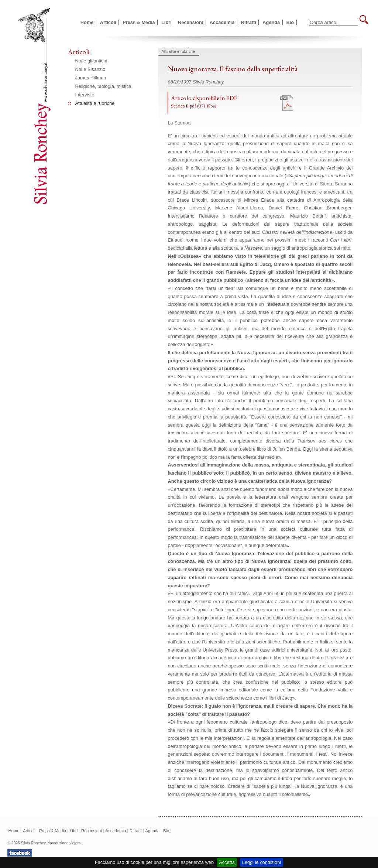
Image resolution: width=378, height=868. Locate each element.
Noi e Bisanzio (90, 69)
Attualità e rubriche (95, 103)
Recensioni (190, 22)
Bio (290, 22)
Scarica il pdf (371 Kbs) (194, 106)
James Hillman (91, 78)
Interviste (85, 95)
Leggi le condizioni (262, 862)
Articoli (108, 22)
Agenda (271, 22)
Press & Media (139, 22)
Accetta (227, 862)
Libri (166, 22)
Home (87, 22)
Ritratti (249, 22)
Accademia (222, 22)
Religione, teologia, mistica (103, 86)
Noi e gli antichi (91, 61)
